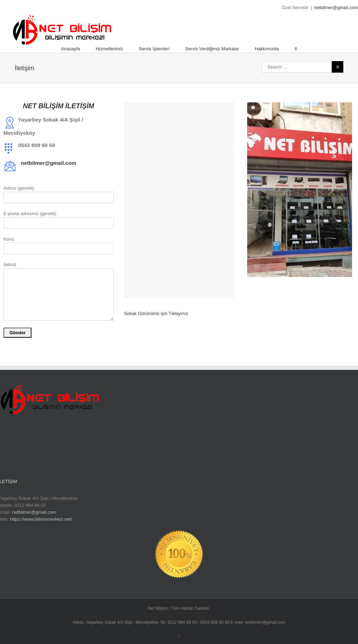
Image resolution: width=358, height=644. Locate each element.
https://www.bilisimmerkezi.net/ (41, 519)
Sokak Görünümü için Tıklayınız (156, 313)
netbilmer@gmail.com (336, 8)
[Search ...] (297, 67)
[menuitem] (78, 49)
